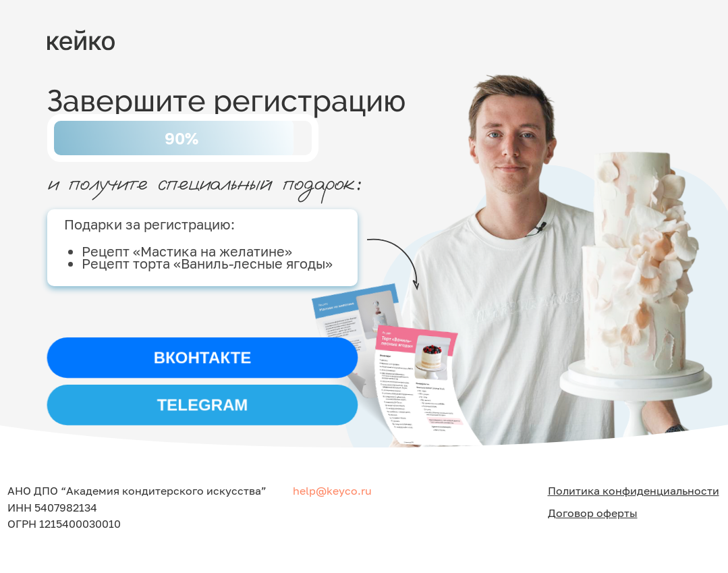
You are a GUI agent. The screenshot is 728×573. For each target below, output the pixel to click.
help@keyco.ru (332, 491)
